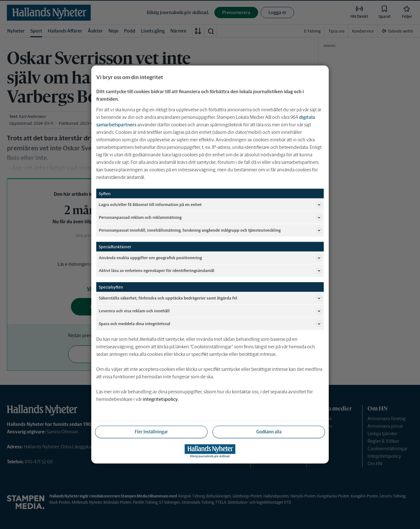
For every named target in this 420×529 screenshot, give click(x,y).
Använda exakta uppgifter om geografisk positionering (210, 258)
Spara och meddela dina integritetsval (210, 324)
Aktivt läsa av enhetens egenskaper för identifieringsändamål (210, 271)
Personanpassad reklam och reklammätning (210, 218)
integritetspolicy (160, 399)
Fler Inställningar (151, 432)
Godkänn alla (269, 432)
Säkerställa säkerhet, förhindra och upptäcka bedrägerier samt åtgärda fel (210, 298)
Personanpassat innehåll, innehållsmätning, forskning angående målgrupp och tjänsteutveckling (210, 230)
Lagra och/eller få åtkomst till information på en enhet (210, 205)
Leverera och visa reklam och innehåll (210, 311)
